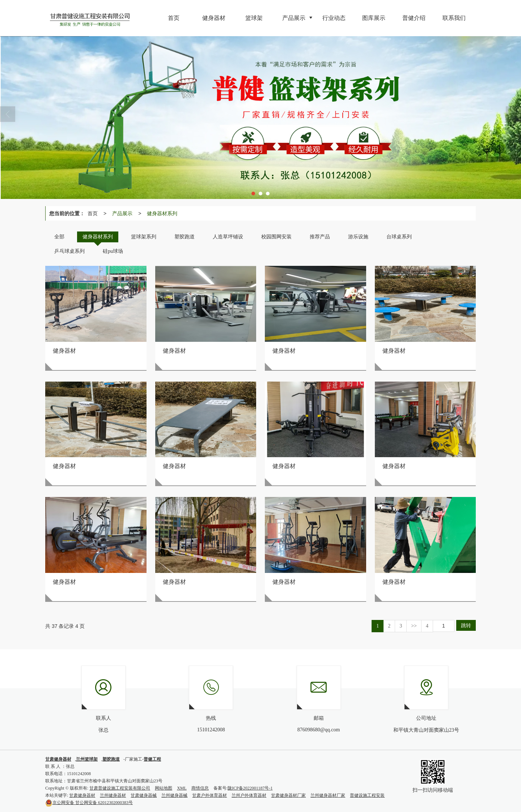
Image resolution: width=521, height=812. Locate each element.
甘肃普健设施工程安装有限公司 (120, 788)
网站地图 (164, 788)
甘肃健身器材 (82, 795)
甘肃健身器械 (144, 795)
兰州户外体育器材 (249, 795)
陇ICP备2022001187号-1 (250, 788)
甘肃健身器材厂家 (288, 795)
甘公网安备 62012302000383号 (89, 803)
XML (182, 788)
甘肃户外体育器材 (209, 795)
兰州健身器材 (113, 795)
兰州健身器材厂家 (328, 795)
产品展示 (122, 213)
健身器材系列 (162, 213)
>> (414, 626)
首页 (93, 213)
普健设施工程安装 (367, 795)
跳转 (466, 625)
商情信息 (200, 788)
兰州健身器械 (174, 795)
